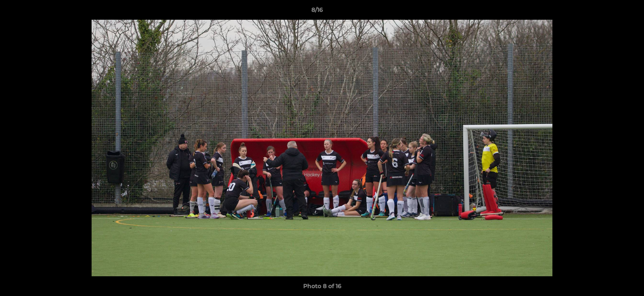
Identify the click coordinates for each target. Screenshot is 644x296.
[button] (609, 12)
